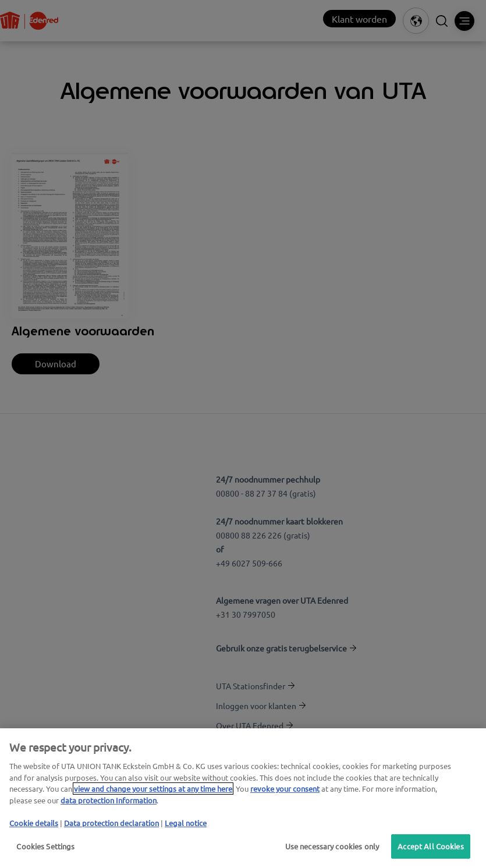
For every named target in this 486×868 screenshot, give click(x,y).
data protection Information (109, 800)
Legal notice (186, 823)
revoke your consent (285, 789)
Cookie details (34, 823)
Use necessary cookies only (330, 846)
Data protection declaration (111, 823)
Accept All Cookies (430, 846)
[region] (243, 798)
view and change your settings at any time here (153, 789)
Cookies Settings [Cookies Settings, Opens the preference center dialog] (45, 846)
